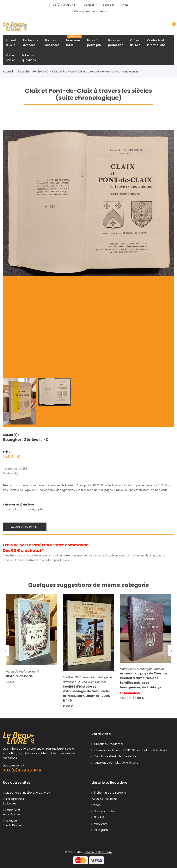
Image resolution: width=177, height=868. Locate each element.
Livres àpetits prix (94, 43)
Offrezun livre (135, 43)
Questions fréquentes (108, 744)
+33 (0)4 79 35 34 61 (64, 5)
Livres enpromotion (116, 43)
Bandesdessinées (52, 43)
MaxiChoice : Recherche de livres (27, 793)
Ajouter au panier (25, 527)
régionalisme (14, 509)
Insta (125, 5)
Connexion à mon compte (91, 11)
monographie (35, 509)
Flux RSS (98, 817)
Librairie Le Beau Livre (98, 852)
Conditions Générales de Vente (114, 756)
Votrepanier (10, 58)
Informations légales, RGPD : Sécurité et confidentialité (130, 750)
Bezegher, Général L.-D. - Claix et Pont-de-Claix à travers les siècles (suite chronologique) (79, 71)
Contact (89, 5)
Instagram (100, 830)
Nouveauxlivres (74, 41)
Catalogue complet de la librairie (115, 763)
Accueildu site (11, 43)
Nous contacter (103, 811)
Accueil (9, 71)
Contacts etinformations (156, 43)
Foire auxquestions (29, 58)
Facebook (108, 5)
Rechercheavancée (31, 43)
